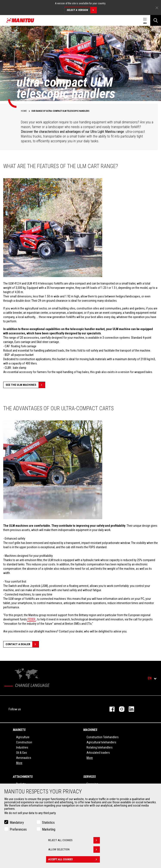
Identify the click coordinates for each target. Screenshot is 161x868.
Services (90, 777)
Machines (90, 730)
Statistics (48, 823)
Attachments (23, 777)
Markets (19, 730)
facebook (110, 709)
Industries (22, 747)
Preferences (18, 829)
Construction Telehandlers (103, 737)
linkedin (129, 709)
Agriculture (23, 737)
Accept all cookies (74, 859)
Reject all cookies (74, 840)
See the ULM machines (25, 385)
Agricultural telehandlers (101, 742)
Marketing (49, 829)
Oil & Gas (22, 753)
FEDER (31, 619)
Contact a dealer (22, 644)
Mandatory (17, 823)
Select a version (82, 10)
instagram (120, 709)
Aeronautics (24, 758)
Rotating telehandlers (100, 747)
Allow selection (74, 850)
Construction (24, 742)
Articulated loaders (98, 753)
